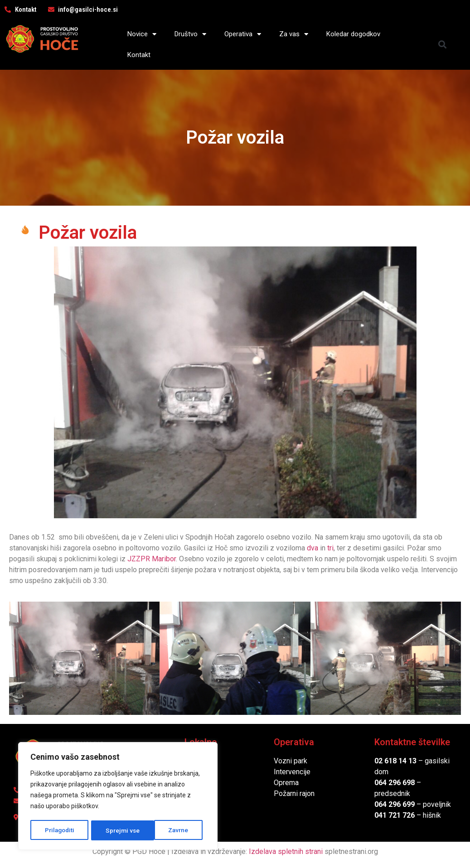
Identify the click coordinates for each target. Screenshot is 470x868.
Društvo (190, 34)
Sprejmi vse (174, 830)
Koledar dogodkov (353, 34)
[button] (443, 45)
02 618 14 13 (395, 761)
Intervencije (292, 772)
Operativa (243, 34)
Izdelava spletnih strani (286, 851)
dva (313, 548)
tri (330, 548)
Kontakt (139, 55)
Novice (142, 34)
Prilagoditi (59, 830)
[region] (118, 797)
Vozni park (291, 761)
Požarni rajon (294, 793)
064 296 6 (390, 783)
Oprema (286, 783)
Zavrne (116, 830)
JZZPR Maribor (152, 559)
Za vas (294, 34)
